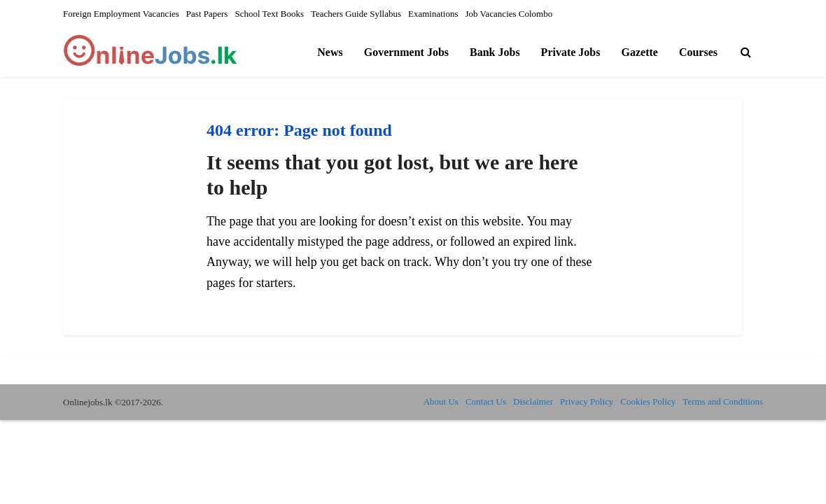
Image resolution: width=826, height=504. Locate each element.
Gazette (639, 52)
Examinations (433, 14)
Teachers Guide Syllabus (356, 14)
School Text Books (269, 14)
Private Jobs (571, 52)
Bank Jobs (495, 52)
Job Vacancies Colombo (509, 14)
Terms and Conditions (723, 401)
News (330, 52)
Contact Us (486, 401)
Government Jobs (406, 52)
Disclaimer (533, 401)
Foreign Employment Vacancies (121, 14)
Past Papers (207, 14)
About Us (441, 401)
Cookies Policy (648, 401)
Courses (698, 52)
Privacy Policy (587, 401)
